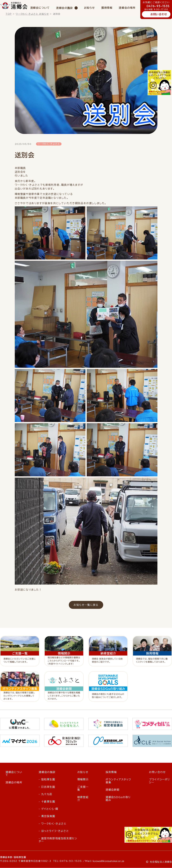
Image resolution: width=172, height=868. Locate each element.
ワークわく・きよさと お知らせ (32, 14)
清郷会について (40, 8)
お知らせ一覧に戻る (86, 605)
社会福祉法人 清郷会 (14, 6)
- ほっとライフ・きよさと (54, 831)
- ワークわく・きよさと (53, 824)
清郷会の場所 (127, 8)
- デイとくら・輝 (48, 809)
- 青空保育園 (47, 816)
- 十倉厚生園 (47, 802)
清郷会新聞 (113, 790)
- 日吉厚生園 (47, 787)
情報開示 (83, 780)
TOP (9, 14)
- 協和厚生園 (47, 780)
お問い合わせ (159, 14)
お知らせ (89, 8)
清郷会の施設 (65, 8)
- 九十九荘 (45, 794)
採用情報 (107, 8)
